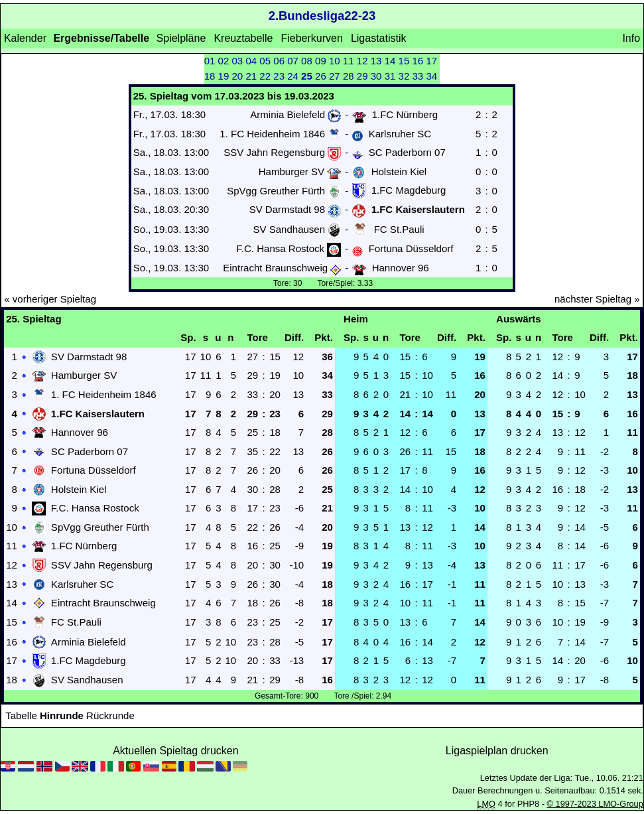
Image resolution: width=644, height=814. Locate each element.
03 (238, 61)
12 (362, 61)
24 (293, 76)
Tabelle (21, 715)
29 (362, 76)
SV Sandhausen (289, 229)
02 (224, 61)
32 (404, 76)
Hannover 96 (401, 268)
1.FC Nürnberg (405, 114)
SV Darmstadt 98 (287, 209)
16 (418, 61)
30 (376, 76)
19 (224, 76)
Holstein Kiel (399, 171)
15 (404, 61)
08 (307, 61)
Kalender (25, 38)
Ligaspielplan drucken (497, 751)
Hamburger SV (291, 171)
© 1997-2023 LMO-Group (595, 804)
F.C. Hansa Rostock (280, 248)
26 (321, 76)
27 (335, 76)
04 (251, 61)
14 (390, 61)
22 (265, 76)
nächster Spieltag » (597, 299)
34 (431, 76)
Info (631, 38)
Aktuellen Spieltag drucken (175, 751)
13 (376, 61)
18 (210, 76)
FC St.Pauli (399, 229)
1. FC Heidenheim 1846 (272, 134)
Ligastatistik (379, 38)
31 (390, 76)
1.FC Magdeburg (409, 191)
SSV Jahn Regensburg (274, 152)
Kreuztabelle (243, 38)
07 (293, 61)
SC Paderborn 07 (407, 152)
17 (431, 61)
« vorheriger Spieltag (50, 299)
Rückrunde (110, 715)
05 (265, 61)
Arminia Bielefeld (288, 114)
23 (279, 76)
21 (251, 76)
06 (279, 61)
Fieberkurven (311, 38)
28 (349, 76)
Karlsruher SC (400, 134)
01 (210, 61)
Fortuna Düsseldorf (411, 248)
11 (349, 61)
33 (418, 76)
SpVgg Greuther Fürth (276, 191)
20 (238, 76)
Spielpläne (181, 38)
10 (335, 61)
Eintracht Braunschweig (275, 268)
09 (321, 61)
